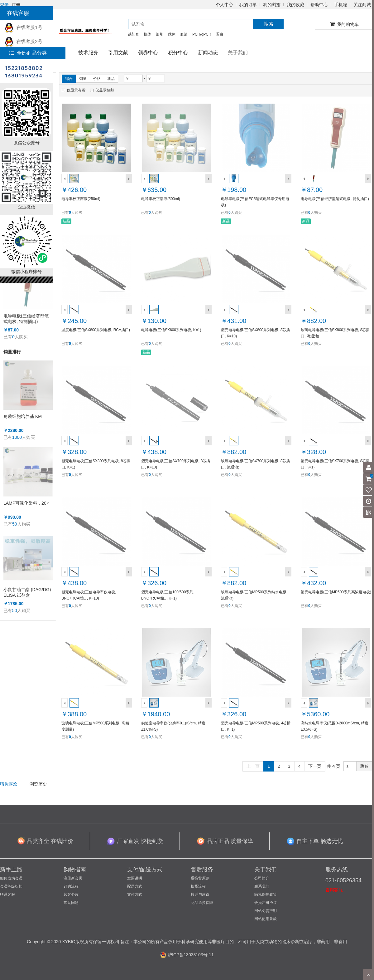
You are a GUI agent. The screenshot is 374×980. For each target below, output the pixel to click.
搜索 (269, 24)
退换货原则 (200, 878)
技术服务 (88, 53)
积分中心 (178, 53)
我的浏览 (272, 5)
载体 (172, 34)
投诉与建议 (200, 894)
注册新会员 (73, 878)
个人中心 (224, 5)
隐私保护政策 (266, 894)
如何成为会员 (11, 878)
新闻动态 (208, 53)
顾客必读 (71, 894)
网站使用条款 (266, 919)
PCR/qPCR (202, 34)
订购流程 (71, 886)
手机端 (341, 5)
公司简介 (262, 878)
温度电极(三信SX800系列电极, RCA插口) (96, 330)
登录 (4, 5)
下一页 (315, 766)
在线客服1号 (23, 27)
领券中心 (148, 53)
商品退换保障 (202, 903)
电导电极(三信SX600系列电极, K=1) (171, 330)
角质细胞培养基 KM (23, 416)
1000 (17, 437)
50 (15, 524)
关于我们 (238, 53)
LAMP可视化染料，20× (26, 503)
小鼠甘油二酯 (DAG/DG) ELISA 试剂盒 (27, 592)
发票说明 (135, 878)
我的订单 (248, 5)
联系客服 (7, 894)
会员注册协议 (266, 903)
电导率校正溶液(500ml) (161, 199)
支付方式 (135, 894)
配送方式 (135, 886)
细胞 (160, 34)
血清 (184, 34)
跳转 (364, 766)
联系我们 (262, 886)
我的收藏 (295, 5)
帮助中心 (319, 5)
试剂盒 (133, 34)
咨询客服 (334, 890)
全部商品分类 (28, 53)
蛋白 (220, 34)
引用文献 (118, 53)
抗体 (147, 34)
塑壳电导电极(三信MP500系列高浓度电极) (336, 592)
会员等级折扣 (11, 886)
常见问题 (71, 903)
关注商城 (362, 5)
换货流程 (198, 886)
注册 (16, 5)
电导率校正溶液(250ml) (81, 199)
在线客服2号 (23, 41)
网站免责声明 (266, 911)
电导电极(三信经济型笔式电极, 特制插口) (26, 319)
